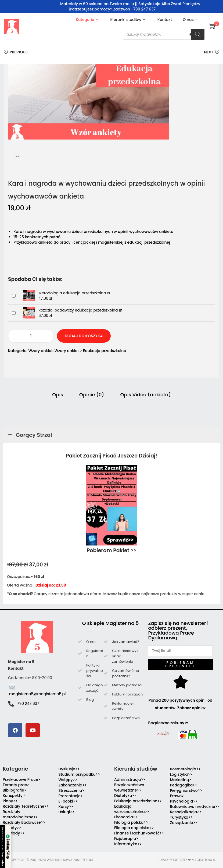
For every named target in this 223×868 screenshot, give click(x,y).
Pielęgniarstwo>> (186, 790)
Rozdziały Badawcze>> (24, 822)
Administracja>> (130, 779)
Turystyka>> (181, 817)
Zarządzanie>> (184, 823)
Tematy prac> (16, 785)
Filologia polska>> (131, 822)
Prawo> (177, 796)
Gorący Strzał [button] (30, 435)
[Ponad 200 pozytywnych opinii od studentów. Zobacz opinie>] (181, 682)
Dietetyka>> (125, 796)
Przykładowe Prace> (21, 779)
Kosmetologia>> (185, 769)
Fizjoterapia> (126, 838)
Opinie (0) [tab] (92, 395)
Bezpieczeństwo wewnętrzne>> (129, 788)
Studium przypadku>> (79, 774)
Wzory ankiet (40, 351)
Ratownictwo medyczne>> (195, 807)
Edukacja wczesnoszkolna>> (132, 809)
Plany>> (10, 801)
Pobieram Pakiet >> (112, 550)
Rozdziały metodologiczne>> (20, 814)
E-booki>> (68, 801)
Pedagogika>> (184, 785)
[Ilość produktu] (31, 336)
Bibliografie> (15, 790)
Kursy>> (66, 807)
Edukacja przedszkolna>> (138, 801)
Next (211, 52)
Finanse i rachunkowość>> (139, 833)
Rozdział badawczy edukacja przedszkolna (80, 310)
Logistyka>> (181, 774)
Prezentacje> (71, 796)
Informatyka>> (128, 844)
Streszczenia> (71, 790)
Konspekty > (14, 796)
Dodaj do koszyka (84, 336)
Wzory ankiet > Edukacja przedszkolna (90, 351)
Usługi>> (67, 812)
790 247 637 (28, 704)
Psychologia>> (184, 801)
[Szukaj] (198, 34)
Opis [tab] (58, 395)
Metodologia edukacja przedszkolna (75, 293)
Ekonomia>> (126, 817)
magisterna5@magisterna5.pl (37, 694)
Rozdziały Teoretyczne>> (26, 806)
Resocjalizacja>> (186, 812)
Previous (16, 52)
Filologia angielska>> (135, 828)
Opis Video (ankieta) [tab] (145, 395)
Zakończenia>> (73, 785)
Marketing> (181, 780)
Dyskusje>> (69, 769)
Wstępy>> (68, 780)
